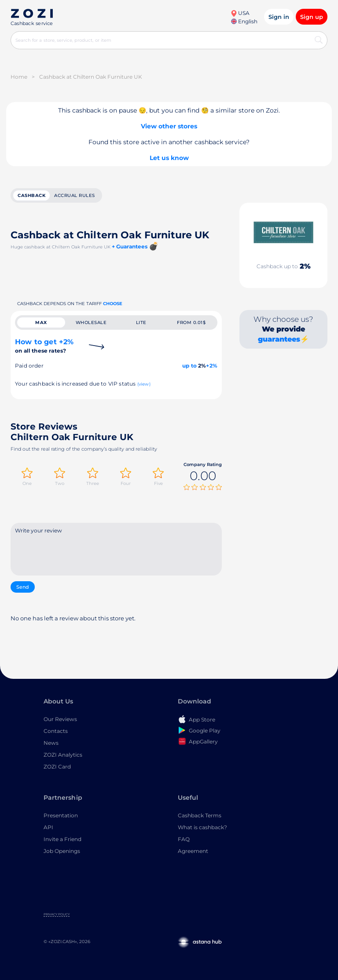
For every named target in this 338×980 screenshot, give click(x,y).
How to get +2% (44, 346)
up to (189, 366)
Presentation (61, 815)
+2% (212, 366)
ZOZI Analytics (63, 755)
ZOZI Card (57, 767)
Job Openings (62, 851)
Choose (113, 304)
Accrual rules (75, 195)
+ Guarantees (130, 246)
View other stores (169, 126)
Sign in (279, 17)
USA (240, 13)
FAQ (184, 839)
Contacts (56, 731)
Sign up (312, 17)
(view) (144, 384)
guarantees (279, 339)
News (51, 743)
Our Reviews (60, 719)
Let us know (169, 158)
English (244, 21)
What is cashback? (202, 827)
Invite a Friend (62, 839)
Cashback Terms (200, 815)
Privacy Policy (57, 914)
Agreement (193, 851)
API (48, 827)
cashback (31, 195)
